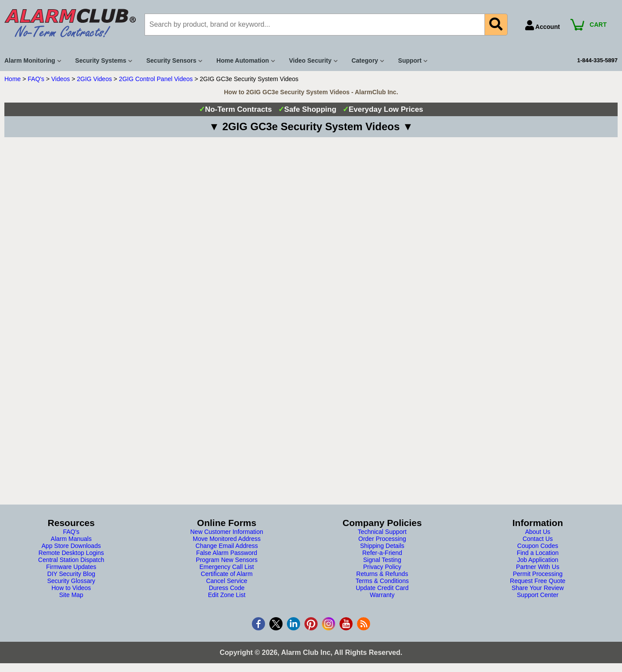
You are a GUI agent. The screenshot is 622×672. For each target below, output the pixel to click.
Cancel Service (226, 581)
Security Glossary (71, 581)
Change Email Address (226, 546)
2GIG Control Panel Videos (156, 79)
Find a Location (538, 553)
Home (12, 79)
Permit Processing (538, 574)
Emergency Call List (227, 567)
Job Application (537, 560)
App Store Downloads (71, 546)
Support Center (538, 595)
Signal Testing (382, 560)
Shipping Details (382, 546)
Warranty (382, 595)
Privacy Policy (382, 567)
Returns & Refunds (382, 574)
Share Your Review (538, 588)
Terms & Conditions (382, 581)
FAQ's (36, 79)
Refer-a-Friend (382, 553)
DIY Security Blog (71, 574)
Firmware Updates (71, 567)
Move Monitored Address (227, 539)
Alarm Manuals (71, 539)
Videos (61, 79)
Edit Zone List (227, 595)
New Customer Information (227, 532)
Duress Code (227, 588)
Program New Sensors (227, 560)
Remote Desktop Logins (71, 553)
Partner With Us (538, 567)
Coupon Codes (538, 546)
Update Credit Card (382, 588)
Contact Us (538, 539)
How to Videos (71, 588)
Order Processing (382, 539)
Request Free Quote (538, 581)
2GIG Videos (95, 79)
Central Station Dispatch (71, 560)
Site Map (71, 595)
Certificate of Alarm (226, 574)
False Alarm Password (227, 553)
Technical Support (382, 532)
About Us (538, 532)
